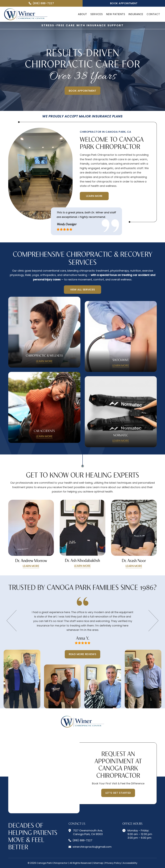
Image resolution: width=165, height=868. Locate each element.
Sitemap (98, 863)
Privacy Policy (113, 863)
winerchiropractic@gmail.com (92, 847)
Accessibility (130, 863)
